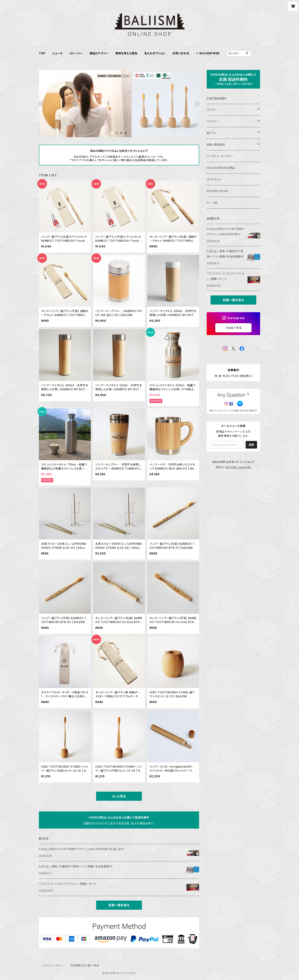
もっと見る (119, 796)
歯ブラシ (212, 133)
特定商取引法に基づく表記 (85, 965)
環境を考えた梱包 (126, 53)
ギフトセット (214, 179)
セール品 (212, 203)
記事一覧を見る (119, 905)
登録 (251, 445)
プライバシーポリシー (53, 965)
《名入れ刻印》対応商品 (221, 168)
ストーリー (76, 53)
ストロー (212, 110)
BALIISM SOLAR (217, 191)
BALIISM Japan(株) (238, 467)
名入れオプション (155, 53)
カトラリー (213, 121)
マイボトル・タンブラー (220, 156)
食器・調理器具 (216, 144)
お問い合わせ (181, 53)
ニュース (57, 53)
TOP (42, 53)
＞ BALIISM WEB (208, 53)
